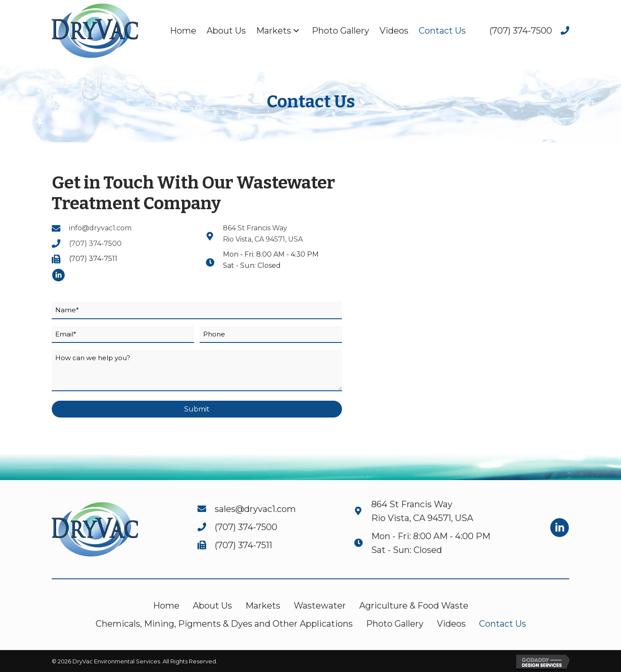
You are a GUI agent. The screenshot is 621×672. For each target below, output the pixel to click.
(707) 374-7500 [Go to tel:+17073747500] (95, 243)
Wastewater (320, 606)
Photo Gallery (395, 624)
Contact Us (503, 624)
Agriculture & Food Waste (414, 606)
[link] (183, 31)
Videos (451, 624)
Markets (263, 606)
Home (166, 606)
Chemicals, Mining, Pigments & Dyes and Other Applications (224, 624)
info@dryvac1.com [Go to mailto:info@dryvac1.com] (100, 228)
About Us (212, 606)
